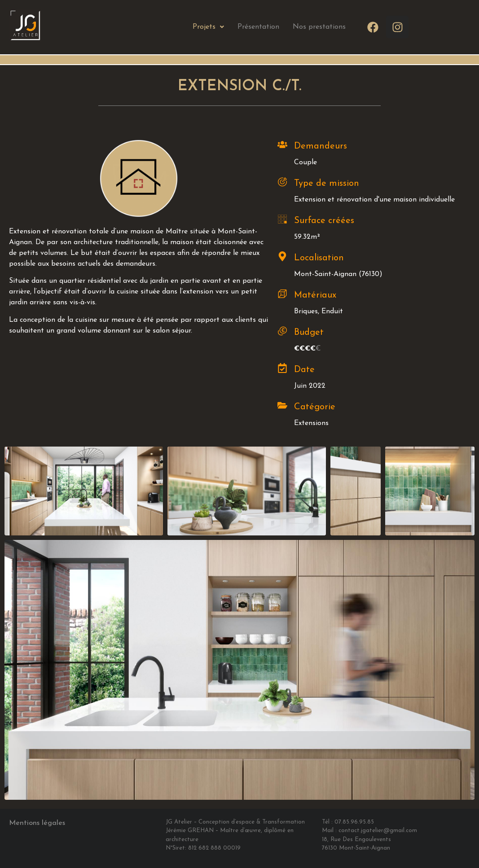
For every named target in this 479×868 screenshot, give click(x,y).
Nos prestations (319, 27)
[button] (208, 27)
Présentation (258, 27)
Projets (208, 27)
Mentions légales (37, 823)
